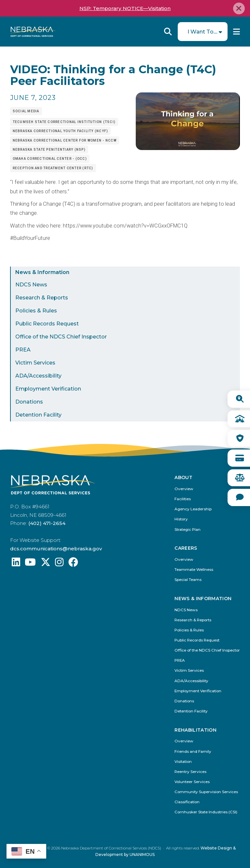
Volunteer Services (192, 782)
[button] (188, 148)
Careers (186, 548)
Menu (236, 32)
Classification (187, 802)
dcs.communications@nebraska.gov (56, 549)
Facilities (183, 499)
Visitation (183, 762)
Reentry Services (190, 772)
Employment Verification (48, 389)
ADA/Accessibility (38, 376)
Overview (184, 489)
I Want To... (202, 32)
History (181, 519)
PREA (23, 350)
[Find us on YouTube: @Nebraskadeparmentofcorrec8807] (30, 564)
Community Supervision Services (206, 792)
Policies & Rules (36, 311)
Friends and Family (193, 752)
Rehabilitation (195, 730)
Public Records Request (47, 324)
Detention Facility (38, 415)
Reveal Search (168, 32)
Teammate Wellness (194, 570)
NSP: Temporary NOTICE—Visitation (125, 8)
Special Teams (188, 580)
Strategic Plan (187, 530)
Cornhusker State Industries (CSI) (206, 812)
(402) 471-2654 (47, 523)
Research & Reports (42, 298)
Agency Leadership (193, 509)
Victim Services (35, 363)
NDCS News (31, 285)
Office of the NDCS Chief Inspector (61, 337)
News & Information (42, 272)
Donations (29, 402)
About (183, 478)
